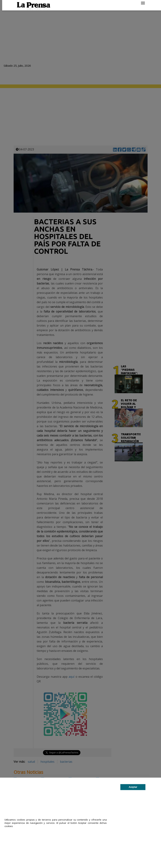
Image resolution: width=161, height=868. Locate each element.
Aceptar (133, 787)
